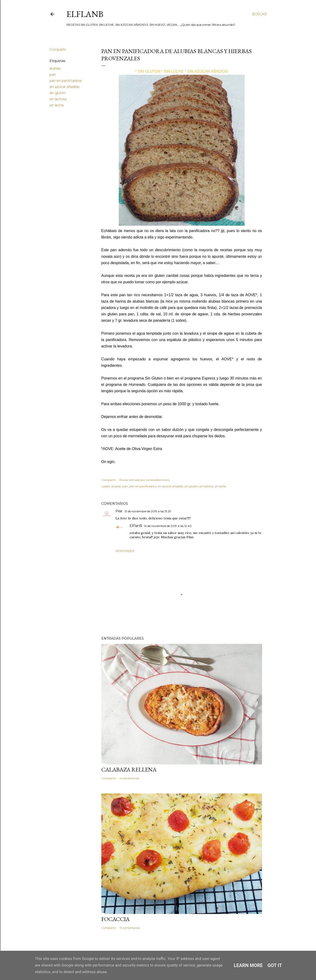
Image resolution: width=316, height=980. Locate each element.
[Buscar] (259, 14)
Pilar (119, 511)
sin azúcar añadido (65, 87)
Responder (125, 551)
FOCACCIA (115, 919)
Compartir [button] (58, 50)
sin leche (57, 105)
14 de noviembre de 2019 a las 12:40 (168, 526)
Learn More (248, 965)
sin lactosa (58, 99)
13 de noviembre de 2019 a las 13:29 (148, 511)
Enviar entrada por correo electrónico (145, 480)
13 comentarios (130, 928)
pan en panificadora (66, 81)
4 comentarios (129, 778)
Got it (275, 965)
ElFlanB (85, 14)
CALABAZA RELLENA (129, 769)
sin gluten (58, 93)
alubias (55, 68)
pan (53, 75)
